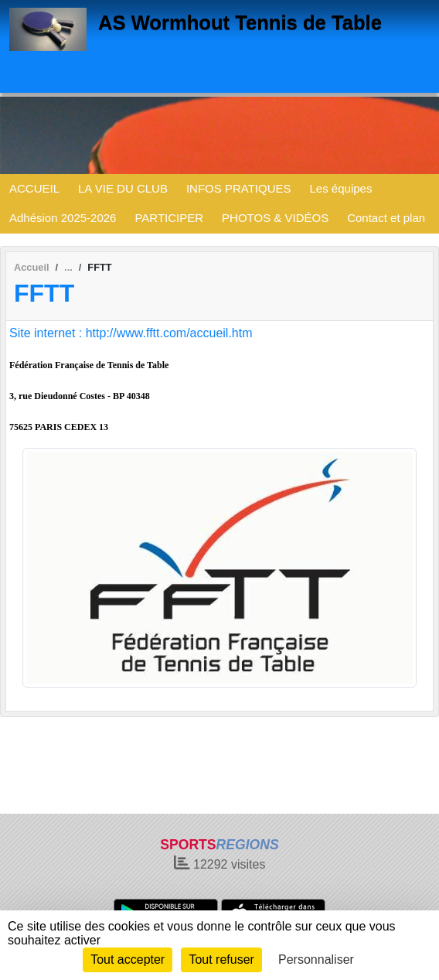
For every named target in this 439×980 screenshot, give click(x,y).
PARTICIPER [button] (169, 218)
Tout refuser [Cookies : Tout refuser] (221, 960)
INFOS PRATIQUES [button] (239, 188)
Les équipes (341, 188)
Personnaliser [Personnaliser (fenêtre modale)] (316, 960)
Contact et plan (386, 218)
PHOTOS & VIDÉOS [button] (275, 218)
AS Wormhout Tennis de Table (240, 22)
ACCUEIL (34, 188)
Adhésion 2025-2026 (63, 218)
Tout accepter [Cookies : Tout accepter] (128, 960)
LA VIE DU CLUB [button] (123, 188)
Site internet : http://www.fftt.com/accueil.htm (131, 333)
